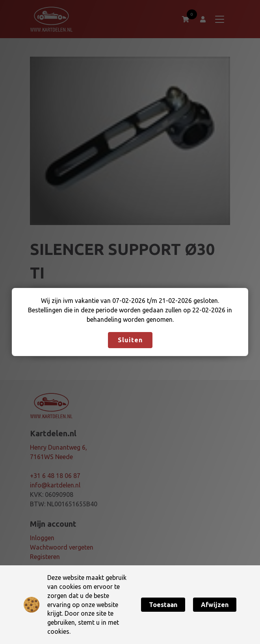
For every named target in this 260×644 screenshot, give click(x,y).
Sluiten (130, 340)
